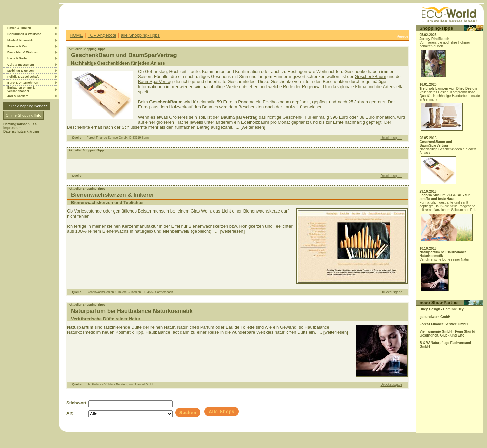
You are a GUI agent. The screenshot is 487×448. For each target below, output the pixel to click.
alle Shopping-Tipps (140, 35)
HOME (76, 35)
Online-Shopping (27, 106)
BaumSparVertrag (155, 82)
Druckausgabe (392, 138)
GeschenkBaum (370, 77)
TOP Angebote (102, 35)
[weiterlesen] (253, 127)
